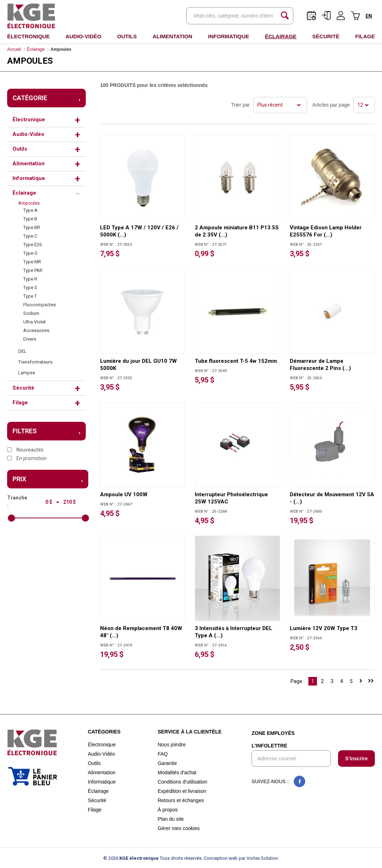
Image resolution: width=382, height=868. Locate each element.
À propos (168, 810)
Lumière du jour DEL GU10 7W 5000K (138, 365)
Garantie (167, 763)
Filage (365, 36)
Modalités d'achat (177, 772)
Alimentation (172, 36)
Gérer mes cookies (178, 828)
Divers (30, 339)
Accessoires (36, 330)
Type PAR (33, 270)
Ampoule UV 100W (124, 494)
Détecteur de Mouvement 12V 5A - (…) (332, 498)
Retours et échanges (181, 800)
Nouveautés (25, 450)
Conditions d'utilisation (182, 782)
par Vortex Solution (258, 858)
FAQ (163, 754)
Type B (30, 219)
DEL (22, 351)
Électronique (28, 36)
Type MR (32, 262)
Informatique (229, 36)
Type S (30, 287)
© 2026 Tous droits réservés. (153, 858)
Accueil (14, 49)
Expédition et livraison (182, 791)
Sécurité (326, 36)
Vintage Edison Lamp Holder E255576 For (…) (326, 231)
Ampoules (29, 203)
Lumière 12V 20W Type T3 (324, 628)
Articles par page (331, 105)
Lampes (27, 373)
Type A (30, 210)
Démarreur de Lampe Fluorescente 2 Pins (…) (320, 365)
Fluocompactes (39, 305)
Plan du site (171, 819)
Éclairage (281, 36)
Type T (30, 296)
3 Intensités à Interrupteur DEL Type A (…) (234, 632)
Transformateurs (35, 362)
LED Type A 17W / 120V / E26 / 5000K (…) (139, 231)
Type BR (32, 227)
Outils (127, 36)
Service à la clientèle (190, 732)
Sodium (31, 313)
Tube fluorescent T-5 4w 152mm (236, 361)
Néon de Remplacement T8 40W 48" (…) (141, 632)
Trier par (240, 105)
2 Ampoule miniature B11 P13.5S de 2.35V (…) (237, 231)
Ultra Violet (34, 322)
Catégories (104, 732)
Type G (30, 253)
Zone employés (273, 733)
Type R (30, 279)
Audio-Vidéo (83, 36)
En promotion (27, 458)
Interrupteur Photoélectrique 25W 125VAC (231, 498)
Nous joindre (172, 745)
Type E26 (33, 245)
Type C (30, 236)
